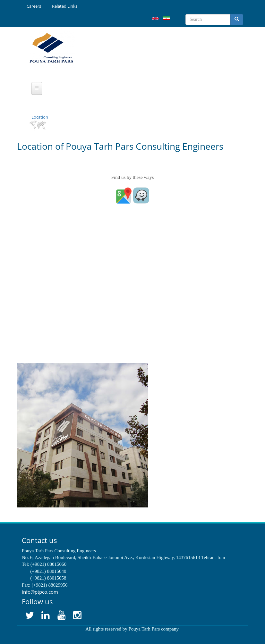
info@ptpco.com (40, 592)
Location (40, 117)
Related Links (65, 6)
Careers (34, 6)
